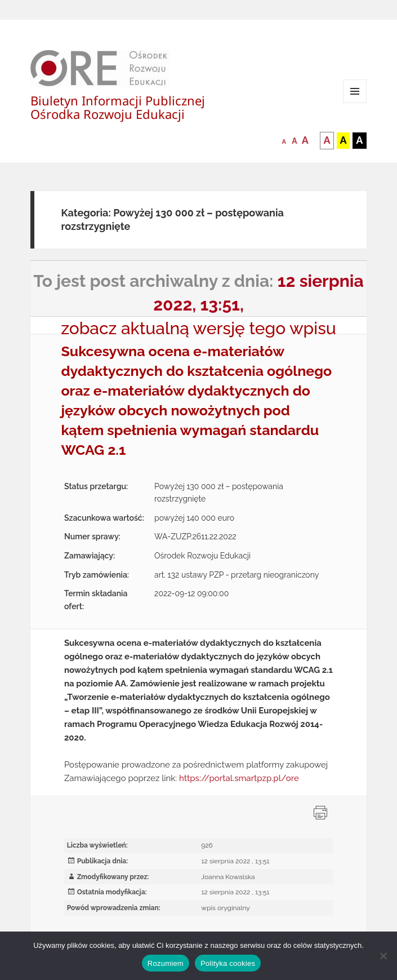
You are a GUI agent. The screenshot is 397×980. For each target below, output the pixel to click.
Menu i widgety (355, 103)
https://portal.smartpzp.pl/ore (239, 778)
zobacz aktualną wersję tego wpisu (198, 328)
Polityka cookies (228, 963)
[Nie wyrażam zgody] (383, 956)
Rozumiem (166, 963)
